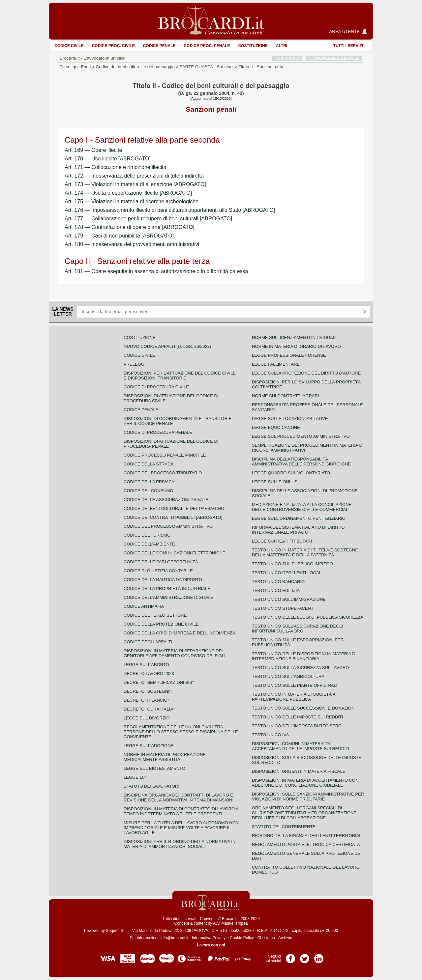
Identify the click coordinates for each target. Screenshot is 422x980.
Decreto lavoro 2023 (149, 673)
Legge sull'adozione (149, 746)
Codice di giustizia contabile (158, 571)
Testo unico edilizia (276, 590)
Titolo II (263, 67)
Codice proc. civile (113, 46)
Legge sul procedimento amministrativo (301, 436)
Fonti (86, 67)
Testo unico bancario (278, 582)
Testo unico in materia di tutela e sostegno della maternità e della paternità (305, 552)
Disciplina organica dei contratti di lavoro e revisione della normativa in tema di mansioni (179, 798)
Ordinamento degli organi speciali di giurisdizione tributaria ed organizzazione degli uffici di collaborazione (304, 813)
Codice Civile (69, 46)
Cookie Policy (242, 938)
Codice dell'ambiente (149, 544)
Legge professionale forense (289, 355)
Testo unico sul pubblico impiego (292, 564)
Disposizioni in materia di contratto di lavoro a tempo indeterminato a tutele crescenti (181, 811)
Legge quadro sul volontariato (291, 473)
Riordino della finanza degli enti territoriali (307, 836)
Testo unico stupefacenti (283, 608)
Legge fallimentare (276, 364)
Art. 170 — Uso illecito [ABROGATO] (108, 159)
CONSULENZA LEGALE (334, 58)
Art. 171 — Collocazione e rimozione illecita (116, 167)
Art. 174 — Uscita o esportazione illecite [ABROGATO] (128, 193)
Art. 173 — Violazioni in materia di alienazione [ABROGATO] (135, 184)
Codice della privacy (149, 482)
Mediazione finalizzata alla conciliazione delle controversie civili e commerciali (302, 507)
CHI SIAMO (287, 58)
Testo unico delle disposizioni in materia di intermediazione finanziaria (304, 656)
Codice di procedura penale (158, 432)
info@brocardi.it (174, 938)
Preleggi (135, 364)
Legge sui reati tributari (282, 541)
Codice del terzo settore (155, 615)
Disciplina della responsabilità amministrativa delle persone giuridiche (301, 462)
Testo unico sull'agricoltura (288, 676)
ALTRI (282, 46)
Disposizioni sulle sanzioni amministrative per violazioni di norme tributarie (308, 797)
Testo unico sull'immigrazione (289, 599)
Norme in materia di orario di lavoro (296, 346)
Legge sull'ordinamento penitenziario (299, 518)
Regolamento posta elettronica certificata (306, 844)
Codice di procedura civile (156, 387)
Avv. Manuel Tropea (230, 923)
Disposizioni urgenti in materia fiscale (299, 771)
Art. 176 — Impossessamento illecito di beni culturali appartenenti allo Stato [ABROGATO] (170, 210)
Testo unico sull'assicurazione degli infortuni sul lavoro (297, 629)
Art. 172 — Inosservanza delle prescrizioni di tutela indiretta (134, 176)
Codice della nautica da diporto (163, 580)
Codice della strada (149, 464)
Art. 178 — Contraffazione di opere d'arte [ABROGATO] (129, 227)
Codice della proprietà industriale (167, 588)
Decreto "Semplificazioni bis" (159, 682)
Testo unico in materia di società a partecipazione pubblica (294, 697)
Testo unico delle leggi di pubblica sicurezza (308, 617)
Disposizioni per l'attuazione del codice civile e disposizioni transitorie (180, 376)
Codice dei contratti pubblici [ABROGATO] (173, 517)
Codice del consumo (148, 491)
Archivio (285, 938)
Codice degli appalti (148, 642)
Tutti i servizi (348, 46)
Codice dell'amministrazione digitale (168, 597)
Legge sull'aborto (146, 665)
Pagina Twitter (305, 956)
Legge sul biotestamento (154, 768)
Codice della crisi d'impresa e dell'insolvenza (180, 633)
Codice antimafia (144, 606)
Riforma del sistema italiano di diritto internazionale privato (298, 530)
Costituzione (253, 46)
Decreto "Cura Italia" (149, 709)
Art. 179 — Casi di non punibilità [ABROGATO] (119, 236)
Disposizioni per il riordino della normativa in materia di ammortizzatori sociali (180, 844)
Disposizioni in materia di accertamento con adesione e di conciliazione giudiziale (305, 783)
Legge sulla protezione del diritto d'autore (306, 373)
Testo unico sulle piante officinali (295, 685)
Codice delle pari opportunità (161, 562)
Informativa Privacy (209, 938)
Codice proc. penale (207, 46)
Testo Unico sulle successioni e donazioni (304, 708)
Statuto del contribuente (284, 827)
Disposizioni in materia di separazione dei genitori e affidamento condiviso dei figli (175, 653)
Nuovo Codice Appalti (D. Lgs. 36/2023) (167, 346)
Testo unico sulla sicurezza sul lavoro (301, 668)
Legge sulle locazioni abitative (290, 419)
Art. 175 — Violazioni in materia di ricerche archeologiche (132, 201)
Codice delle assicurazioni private (166, 500)
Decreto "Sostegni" (147, 691)
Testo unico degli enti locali (287, 573)
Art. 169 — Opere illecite (93, 150)
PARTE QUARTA (207, 67)
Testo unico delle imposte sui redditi (297, 717)
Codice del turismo (147, 535)
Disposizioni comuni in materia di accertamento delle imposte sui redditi (301, 746)
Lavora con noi (211, 945)
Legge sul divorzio (147, 718)
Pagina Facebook (290, 956)
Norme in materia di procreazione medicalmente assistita (165, 757)
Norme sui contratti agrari (285, 396)
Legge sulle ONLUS (275, 482)
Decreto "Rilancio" (146, 700)
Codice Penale (159, 46)
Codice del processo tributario (163, 473)
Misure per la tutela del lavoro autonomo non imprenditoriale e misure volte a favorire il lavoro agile (181, 828)
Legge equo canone (276, 427)
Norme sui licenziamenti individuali (294, 337)
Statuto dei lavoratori (151, 786)
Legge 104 (135, 777)
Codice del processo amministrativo (168, 526)
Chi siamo (266, 938)
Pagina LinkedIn (319, 956)
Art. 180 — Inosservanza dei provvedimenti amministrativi (132, 244)
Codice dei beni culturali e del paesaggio (135, 67)
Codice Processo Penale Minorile (165, 455)
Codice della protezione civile (161, 624)
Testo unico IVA (270, 735)
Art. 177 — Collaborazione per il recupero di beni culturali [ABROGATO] (148, 219)
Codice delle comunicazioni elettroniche (174, 553)
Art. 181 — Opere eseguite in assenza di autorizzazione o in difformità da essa (156, 271)
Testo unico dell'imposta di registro (297, 726)
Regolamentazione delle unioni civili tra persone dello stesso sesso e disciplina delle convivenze (181, 732)
